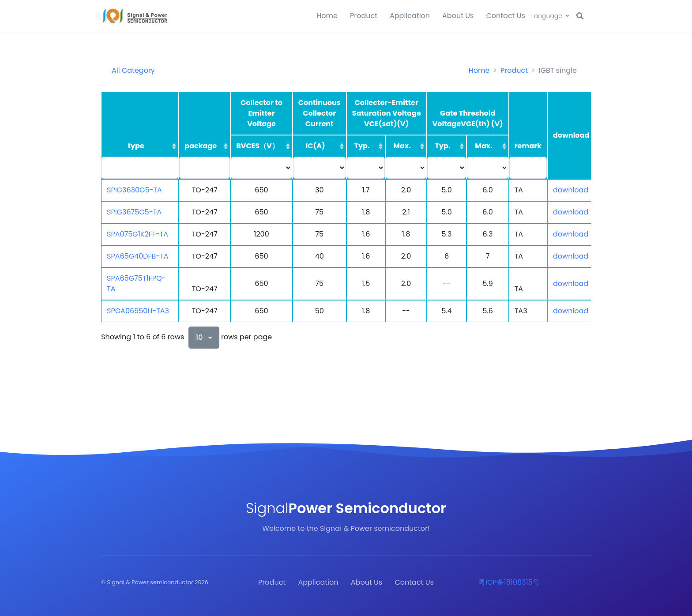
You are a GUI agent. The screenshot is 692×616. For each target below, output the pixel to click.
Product (364, 16)
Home (327, 16)
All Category (133, 70)
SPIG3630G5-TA (134, 190)
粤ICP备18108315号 (509, 582)
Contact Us (505, 16)
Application (410, 16)
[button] (550, 16)
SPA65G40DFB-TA (138, 256)
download (571, 190)
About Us (458, 16)
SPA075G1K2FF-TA (137, 234)
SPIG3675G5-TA (134, 212)
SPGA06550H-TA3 (138, 311)
